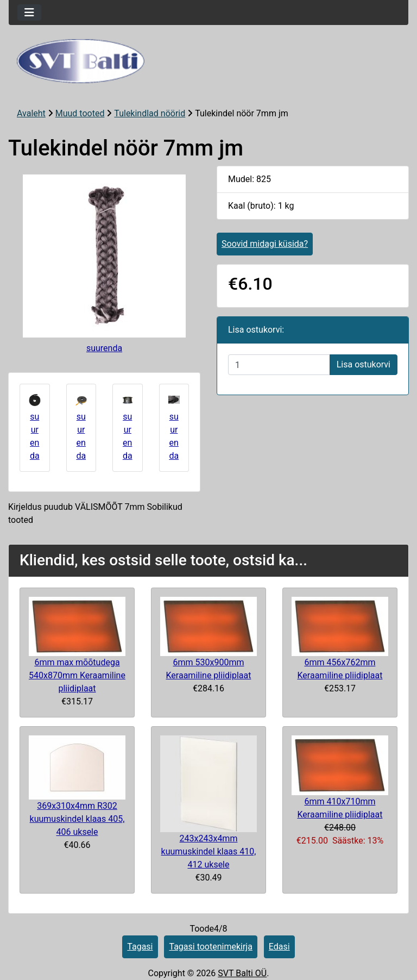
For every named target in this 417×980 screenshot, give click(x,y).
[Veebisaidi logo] (208, 61)
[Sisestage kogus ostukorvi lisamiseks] (279, 365)
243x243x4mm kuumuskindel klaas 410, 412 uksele (209, 851)
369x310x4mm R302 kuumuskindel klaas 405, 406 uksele (77, 819)
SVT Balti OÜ (242, 973)
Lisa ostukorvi (364, 364)
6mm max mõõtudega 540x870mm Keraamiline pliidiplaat (77, 675)
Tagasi (140, 947)
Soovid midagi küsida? (265, 244)
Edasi (279, 947)
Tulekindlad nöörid (150, 113)
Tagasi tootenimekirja (210, 947)
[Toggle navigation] (29, 13)
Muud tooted (80, 113)
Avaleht (31, 113)
